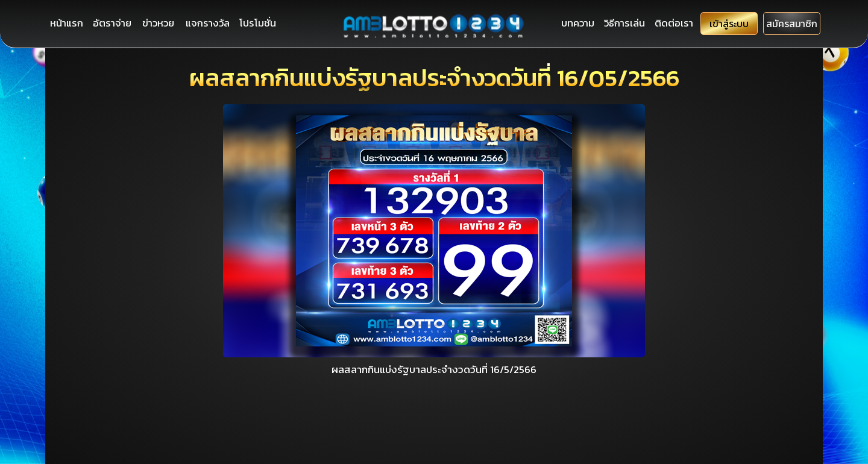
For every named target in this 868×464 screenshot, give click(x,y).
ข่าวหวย (160, 24)
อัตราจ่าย (113, 24)
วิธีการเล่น (614, 24)
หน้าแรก (67, 24)
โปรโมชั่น (259, 24)
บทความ (566, 24)
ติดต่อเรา (665, 24)
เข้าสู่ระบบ (722, 24)
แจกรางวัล (209, 24)
